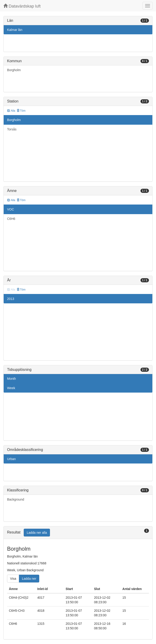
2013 (11, 299)
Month (12, 379)
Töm (21, 111)
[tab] (78, 533)
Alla (11, 111)
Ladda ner (29, 579)
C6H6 (11, 219)
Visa (13, 579)
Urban (11, 459)
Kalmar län (15, 30)
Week (11, 388)
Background (16, 499)
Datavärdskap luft (22, 6)
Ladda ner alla (37, 533)
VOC (10, 209)
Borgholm (14, 70)
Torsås (12, 129)
